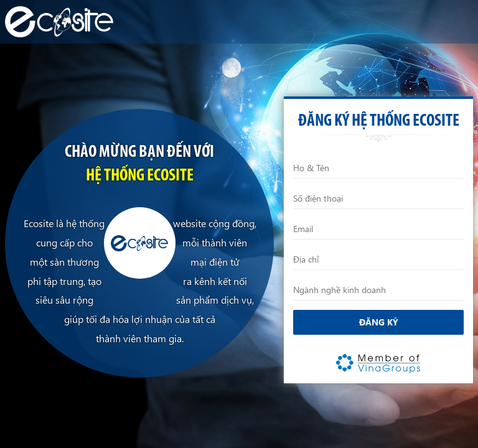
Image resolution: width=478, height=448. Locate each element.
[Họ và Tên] (378, 168)
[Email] (378, 229)
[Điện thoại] (378, 198)
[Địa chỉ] (378, 259)
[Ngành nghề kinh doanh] (378, 290)
